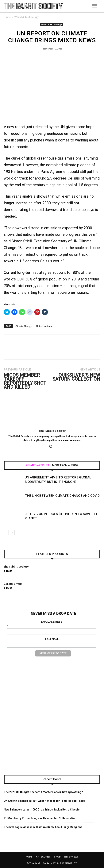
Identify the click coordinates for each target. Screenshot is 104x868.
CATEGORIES (43, 857)
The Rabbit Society (52, 431)
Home (7, 17)
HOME (29, 857)
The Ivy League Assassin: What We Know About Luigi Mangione (43, 827)
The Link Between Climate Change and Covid (62, 496)
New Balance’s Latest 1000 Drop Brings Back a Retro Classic (42, 810)
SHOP (57, 857)
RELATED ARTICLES (37, 465)
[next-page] (12, 532)
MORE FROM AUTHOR (65, 465)
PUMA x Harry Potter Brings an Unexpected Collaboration (40, 818)
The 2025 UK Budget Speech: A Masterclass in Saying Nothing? (43, 792)
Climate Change (24, 326)
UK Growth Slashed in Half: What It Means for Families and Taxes (44, 801)
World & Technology (27, 17)
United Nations (44, 326)
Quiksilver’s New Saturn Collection (76, 377)
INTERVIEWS (71, 857)
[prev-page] (6, 532)
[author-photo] (52, 425)
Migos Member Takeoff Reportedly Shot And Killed (25, 381)
